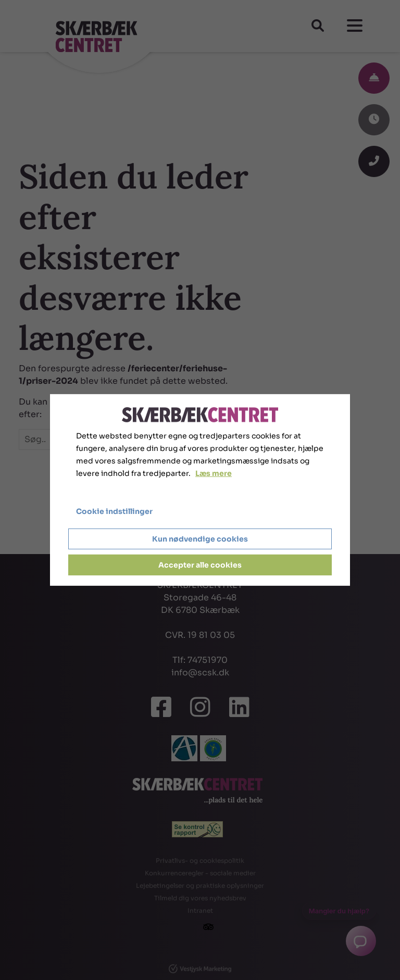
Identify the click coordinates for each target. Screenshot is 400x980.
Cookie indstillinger (114, 511)
